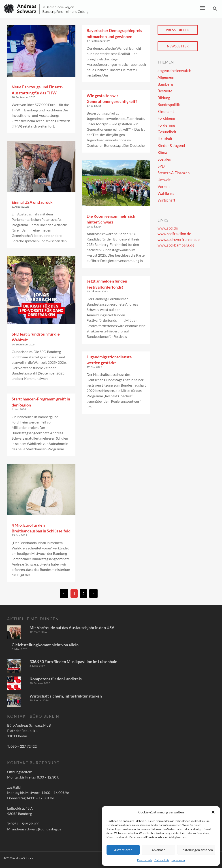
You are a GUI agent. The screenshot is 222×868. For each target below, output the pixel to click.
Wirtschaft (166, 200)
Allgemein (166, 77)
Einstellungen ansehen (196, 850)
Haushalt (165, 139)
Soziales (164, 159)
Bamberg (165, 84)
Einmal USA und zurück (32, 202)
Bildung (164, 98)
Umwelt (164, 180)
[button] (213, 812)
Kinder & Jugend (171, 146)
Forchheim (166, 118)
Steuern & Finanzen (174, 173)
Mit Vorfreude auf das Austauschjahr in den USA (72, 628)
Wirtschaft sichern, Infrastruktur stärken (66, 696)
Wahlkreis (166, 193)
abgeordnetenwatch (174, 71)
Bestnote (165, 91)
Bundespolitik (169, 105)
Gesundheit (167, 132)
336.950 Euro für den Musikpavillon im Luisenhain (73, 662)
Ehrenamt (166, 112)
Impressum (178, 860)
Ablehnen (158, 850)
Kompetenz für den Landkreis (56, 679)
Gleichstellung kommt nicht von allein (45, 645)
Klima (162, 152)
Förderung (166, 125)
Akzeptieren (123, 850)
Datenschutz (145, 860)
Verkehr (164, 186)
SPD (161, 166)
